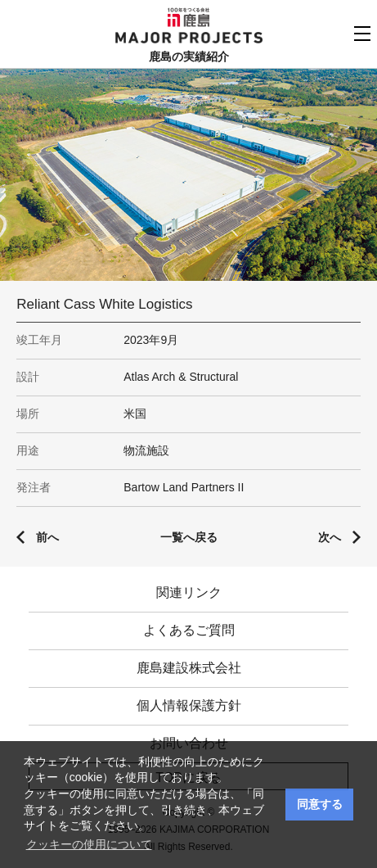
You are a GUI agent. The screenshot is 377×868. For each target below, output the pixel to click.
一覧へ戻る (189, 537)
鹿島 (188, 17)
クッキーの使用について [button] (89, 844)
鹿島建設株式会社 (189, 668)
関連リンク (189, 592)
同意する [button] (320, 804)
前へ (47, 537)
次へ (330, 537)
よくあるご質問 (189, 630)
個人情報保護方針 (189, 705)
